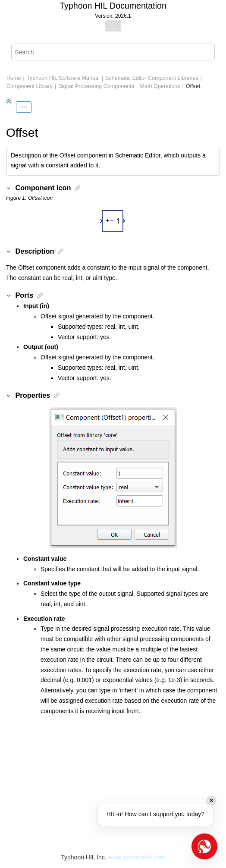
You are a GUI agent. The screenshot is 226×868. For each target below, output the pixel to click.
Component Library (30, 86)
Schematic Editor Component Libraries (152, 78)
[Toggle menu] (113, 26)
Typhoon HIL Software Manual (63, 78)
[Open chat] (204, 846)
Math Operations (160, 86)
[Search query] (113, 52)
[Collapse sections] (9, 102)
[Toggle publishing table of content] (24, 107)
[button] (9, 188)
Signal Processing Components (96, 86)
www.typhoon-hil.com (136, 857)
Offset (193, 86)
